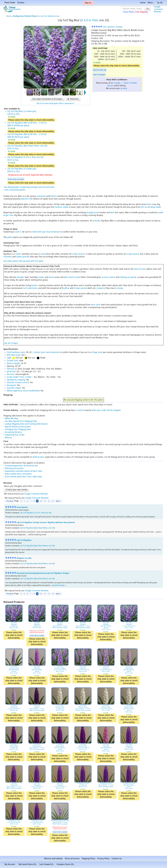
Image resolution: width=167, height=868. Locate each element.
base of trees (140, 269)
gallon (10, 237)
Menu (151, 3)
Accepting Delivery (13, 432)
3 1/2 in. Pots (90, 20)
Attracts (11, 374)
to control (80, 410)
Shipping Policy (88, 859)
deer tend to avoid (72, 277)
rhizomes (8, 257)
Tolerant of (12, 369)
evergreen (42, 196)
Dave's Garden (130, 83)
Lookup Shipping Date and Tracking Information (26, 424)
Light (9, 358)
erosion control (109, 277)
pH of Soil (11, 372)
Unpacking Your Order (15, 435)
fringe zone (97, 352)
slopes (41, 277)
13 (53, 501)
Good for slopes (14, 388)
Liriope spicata (133, 254)
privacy (124, 88)
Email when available (16, 179)
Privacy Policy (103, 859)
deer (112, 213)
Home (143, 3)
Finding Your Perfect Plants (26, 16)
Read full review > (59, 585)
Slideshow (73, 99)
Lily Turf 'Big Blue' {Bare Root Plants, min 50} (37, 528)
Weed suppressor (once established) (23, 391)
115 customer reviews (107, 27)
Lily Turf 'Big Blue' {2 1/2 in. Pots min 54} (36, 513)
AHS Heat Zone (14, 355)
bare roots (96, 305)
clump (43, 254)
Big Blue (66, 288)
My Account (10, 864)
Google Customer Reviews (36, 494)
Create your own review (16, 490)
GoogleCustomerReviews (158, 9)
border (97, 221)
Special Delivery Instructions (18, 427)
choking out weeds (128, 277)
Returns (8, 438)
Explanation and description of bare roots (24, 471)
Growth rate (12, 361)
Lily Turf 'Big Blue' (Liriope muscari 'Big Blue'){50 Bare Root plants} (46, 522)
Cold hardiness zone (16, 352)
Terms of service (72, 859)
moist (51, 277)
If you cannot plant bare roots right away (23, 477)
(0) (160, 3)
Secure (110, 86)
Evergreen (11, 385)
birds (149, 204)
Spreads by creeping (16, 380)
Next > (58, 501)
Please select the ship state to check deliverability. (117, 66)
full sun (144, 207)
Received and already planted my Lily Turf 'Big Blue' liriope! (43, 573)
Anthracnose (38, 457)
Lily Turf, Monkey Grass (50, 16)
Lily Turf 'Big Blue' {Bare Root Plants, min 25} (37, 579)
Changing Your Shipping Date (18, 429)
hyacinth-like (27, 199)
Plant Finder (10, 3)
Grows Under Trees (15, 377)
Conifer (28, 377)
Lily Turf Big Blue (24, 540)
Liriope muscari (78, 254)
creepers (100, 288)
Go (148, 8)
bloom (54, 196)
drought (20, 277)
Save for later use (100, 70)
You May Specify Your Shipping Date (21, 421)
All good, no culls (24, 558)
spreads (26, 257)
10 (41, 501)
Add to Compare (99, 75)
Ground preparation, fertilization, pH (21, 466)
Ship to (89, 3)
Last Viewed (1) (47, 864)
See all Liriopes (11, 343)
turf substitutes (30, 288)
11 (45, 501)
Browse (22, 3)
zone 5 (18, 232)
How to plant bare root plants (18, 474)
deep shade (156, 207)
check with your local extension (46, 232)
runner (18, 254)
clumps (120, 288)
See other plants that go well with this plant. (24, 261)
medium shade (62, 207)
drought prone (93, 213)
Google (117, 83)
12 (49, 501)
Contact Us (117, 859)
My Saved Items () (28, 864)
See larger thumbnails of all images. (48, 99)
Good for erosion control (18, 383)
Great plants (22, 507)
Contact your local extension (46, 352)
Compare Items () (66, 864)
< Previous (9, 501)
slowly (19, 257)
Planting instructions (14, 468)
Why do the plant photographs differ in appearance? (55, 103)
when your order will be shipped (106, 410)
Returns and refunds (53, 859)
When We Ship (11, 418)
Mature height (13, 363)
